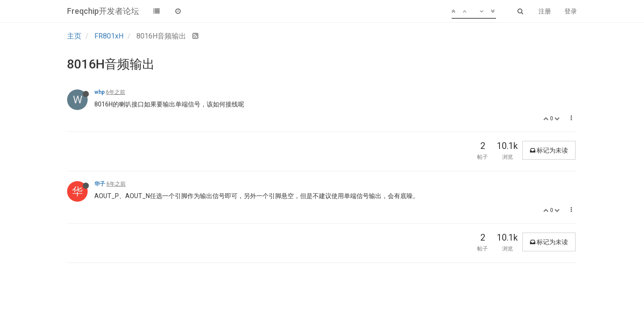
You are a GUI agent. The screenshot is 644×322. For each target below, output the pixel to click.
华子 (100, 184)
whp (100, 92)
